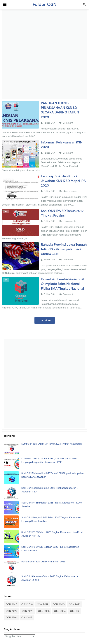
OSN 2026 (60, 611)
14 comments (70, 191)
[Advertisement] (44, 55)
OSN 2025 (44, 611)
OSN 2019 (43, 604)
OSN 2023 (12, 611)
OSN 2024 (28, 611)
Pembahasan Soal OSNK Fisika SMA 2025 (43, 562)
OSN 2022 (75, 604)
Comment (68, 123)
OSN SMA (11, 617)
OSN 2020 (59, 604)
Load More (45, 320)
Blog (7, 245)
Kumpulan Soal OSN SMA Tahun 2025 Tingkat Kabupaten (52, 444)
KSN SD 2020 (11, 104)
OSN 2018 (27, 604)
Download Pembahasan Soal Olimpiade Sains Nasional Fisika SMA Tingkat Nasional (62, 284)
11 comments (70, 221)
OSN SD (75, 611)
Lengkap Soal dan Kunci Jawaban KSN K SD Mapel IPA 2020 (63, 181)
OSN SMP (27, 617)
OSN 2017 (11, 604)
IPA (6, 211)
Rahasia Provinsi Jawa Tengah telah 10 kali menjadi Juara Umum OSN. (64, 249)
